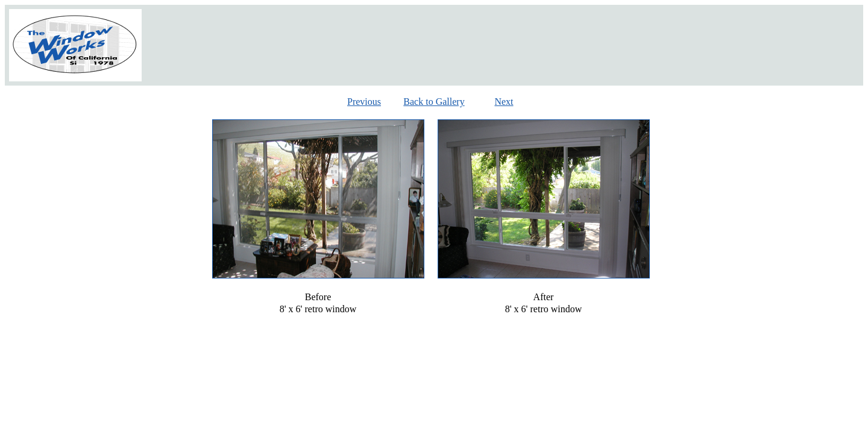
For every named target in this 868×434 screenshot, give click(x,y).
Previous (364, 102)
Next (504, 102)
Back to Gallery (434, 102)
